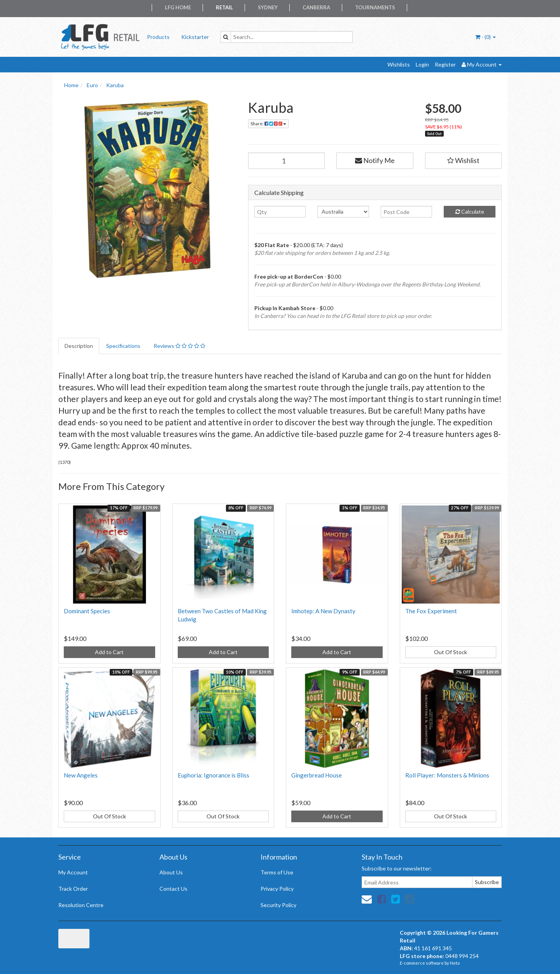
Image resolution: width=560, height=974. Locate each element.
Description (79, 346)
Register (445, 64)
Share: (268, 124)
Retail (224, 7)
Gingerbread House (317, 775)
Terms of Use (277, 872)
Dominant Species (87, 611)
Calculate (470, 211)
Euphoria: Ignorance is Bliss (213, 775)
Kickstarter (195, 37)
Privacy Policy (277, 889)
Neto (455, 963)
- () (486, 37)
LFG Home (178, 7)
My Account (73, 872)
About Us (171, 872)
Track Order (73, 889)
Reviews (179, 346)
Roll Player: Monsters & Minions (447, 775)
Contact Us (173, 889)
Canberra (316, 7)
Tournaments (375, 7)
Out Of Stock (451, 652)
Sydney (268, 7)
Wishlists (399, 64)
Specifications (123, 346)
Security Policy (278, 905)
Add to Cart (109, 652)
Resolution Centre (81, 905)
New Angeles (81, 775)
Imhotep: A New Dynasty (323, 611)
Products (158, 37)
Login (422, 64)
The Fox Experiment (431, 611)
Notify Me (375, 160)
